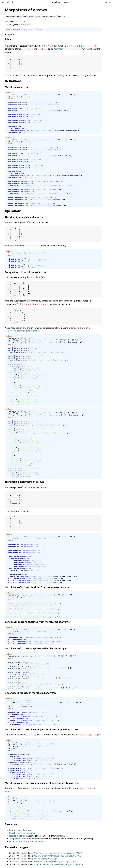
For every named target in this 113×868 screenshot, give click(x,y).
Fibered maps (16, 836)
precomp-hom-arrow (16, 768)
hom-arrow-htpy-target (18, 672)
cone (39, 597)
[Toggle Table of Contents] (3, 2)
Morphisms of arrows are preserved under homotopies (36, 648)
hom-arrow (12, 109)
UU (36, 95)
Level (25, 95)
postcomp (49, 811)
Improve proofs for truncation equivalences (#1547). (57, 856)
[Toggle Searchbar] (13, 2)
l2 (13, 95)
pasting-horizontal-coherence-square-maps (30, 374)
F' (27, 664)
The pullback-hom (18, 839)
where (43, 30)
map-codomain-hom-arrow (19, 121)
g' (26, 674)
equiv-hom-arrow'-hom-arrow (21, 189)
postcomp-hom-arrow (17, 809)
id (28, 261)
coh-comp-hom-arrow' (17, 437)
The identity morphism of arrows (24, 217)
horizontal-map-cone (38, 605)
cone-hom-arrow (15, 637)
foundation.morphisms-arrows (26, 30)
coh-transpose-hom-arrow (19, 556)
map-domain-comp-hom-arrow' (21, 421)
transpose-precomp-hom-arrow (21, 754)
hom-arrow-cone (15, 603)
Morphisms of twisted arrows (23, 833)
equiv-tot (14, 186)
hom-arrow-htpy (15, 682)
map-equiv (35, 199)
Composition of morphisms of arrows (26, 272)
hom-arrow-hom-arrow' (18, 197)
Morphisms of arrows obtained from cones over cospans (37, 587)
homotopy (59, 49)
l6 (25, 338)
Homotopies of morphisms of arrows (22, 331)
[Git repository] (106, 2)
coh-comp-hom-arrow (17, 364)
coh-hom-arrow (14, 127)
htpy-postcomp (18, 819)
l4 (19, 95)
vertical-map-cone (44, 603)
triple (83, 46)
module (9, 30)
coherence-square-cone (45, 609)
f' (14, 664)
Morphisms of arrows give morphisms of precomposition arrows (42, 729)
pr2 (40, 123)
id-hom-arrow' (14, 259)
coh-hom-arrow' (15, 172)
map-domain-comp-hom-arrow (20, 348)
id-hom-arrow (14, 265)
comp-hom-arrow (15, 396)
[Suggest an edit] (110, 2)
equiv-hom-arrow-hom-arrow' (21, 182)
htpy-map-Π (15, 724)
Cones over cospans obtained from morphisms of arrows (37, 622)
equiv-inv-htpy (50, 186)
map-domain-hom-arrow (18, 115)
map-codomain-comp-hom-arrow (21, 356)
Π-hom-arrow (13, 712)
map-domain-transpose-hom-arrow (23, 544)
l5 (22, 338)
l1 (10, 95)
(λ (31, 111)
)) (69, 111)
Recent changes (16, 847)
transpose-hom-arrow (17, 574)
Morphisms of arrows (26, 10)
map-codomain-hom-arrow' (19, 166)
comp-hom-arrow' (15, 469)
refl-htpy (41, 261)
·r (65, 678)
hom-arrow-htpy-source (18, 662)
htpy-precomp (45, 764)
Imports (11, 34)
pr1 (32, 117)
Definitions (13, 81)
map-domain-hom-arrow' (18, 160)
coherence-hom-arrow (17, 103)
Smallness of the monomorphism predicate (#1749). (57, 853)
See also (11, 824)
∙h (68, 668)
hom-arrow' (13, 154)
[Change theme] (8, 2)
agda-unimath (62, 2)
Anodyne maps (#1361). (44, 859)
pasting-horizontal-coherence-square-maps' (30, 447)
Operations (13, 211)
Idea (8, 39)
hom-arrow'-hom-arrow (18, 203)
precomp (17, 758)
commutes (10, 75)
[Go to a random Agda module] (18, 2)
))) (74, 186)
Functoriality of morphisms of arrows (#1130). (54, 862)
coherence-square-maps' (43, 150)
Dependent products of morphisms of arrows (31, 693)
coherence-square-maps (42, 105)
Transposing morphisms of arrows (24, 482)
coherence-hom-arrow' (18, 148)
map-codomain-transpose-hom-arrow (24, 550)
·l (61, 668)
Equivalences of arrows (20, 830)
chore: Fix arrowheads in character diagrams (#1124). (58, 864)
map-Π (35, 712)
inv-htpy (14, 570)
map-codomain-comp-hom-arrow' (22, 429)
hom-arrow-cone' (15, 613)
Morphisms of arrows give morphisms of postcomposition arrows (42, 783)
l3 (16, 95)
